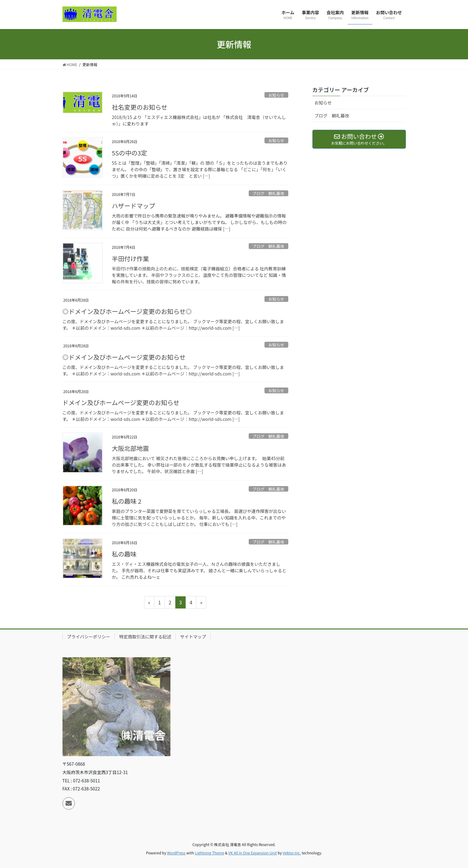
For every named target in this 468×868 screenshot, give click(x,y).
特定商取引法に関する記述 (145, 637)
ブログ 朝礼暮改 (268, 193)
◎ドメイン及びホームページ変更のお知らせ (124, 357)
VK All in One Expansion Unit (253, 853)
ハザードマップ (134, 206)
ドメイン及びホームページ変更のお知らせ (121, 402)
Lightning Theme (210, 853)
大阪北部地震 (131, 448)
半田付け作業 (131, 258)
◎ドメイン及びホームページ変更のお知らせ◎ (127, 311)
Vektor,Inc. (292, 853)
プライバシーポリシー (89, 637)
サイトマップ (193, 637)
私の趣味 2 (127, 501)
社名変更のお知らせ (140, 107)
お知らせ (276, 95)
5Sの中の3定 (130, 153)
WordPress (176, 853)
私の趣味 (124, 554)
